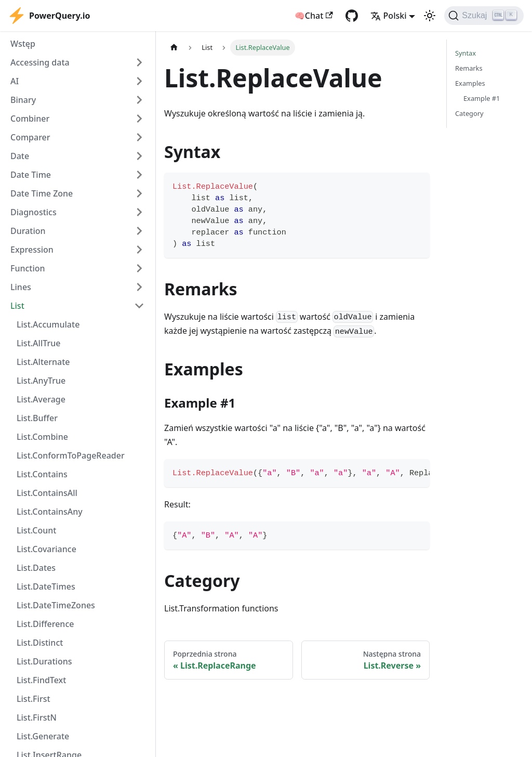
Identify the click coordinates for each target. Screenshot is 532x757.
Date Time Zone (42, 193)
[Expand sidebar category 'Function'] (139, 268)
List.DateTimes (46, 586)
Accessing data (40, 62)
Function (28, 268)
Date (20, 156)
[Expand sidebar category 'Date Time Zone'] (139, 193)
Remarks (469, 68)
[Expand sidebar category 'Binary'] (139, 100)
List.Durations (44, 661)
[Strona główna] (174, 48)
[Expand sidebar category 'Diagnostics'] (139, 212)
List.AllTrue (38, 343)
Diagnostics (34, 212)
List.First (34, 699)
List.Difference (45, 624)
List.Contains (42, 474)
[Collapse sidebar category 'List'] (139, 306)
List (17, 306)
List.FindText (41, 680)
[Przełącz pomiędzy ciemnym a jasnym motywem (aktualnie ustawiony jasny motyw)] (430, 16)
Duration (28, 231)
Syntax (465, 53)
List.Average (41, 399)
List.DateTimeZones (56, 605)
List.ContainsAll (47, 493)
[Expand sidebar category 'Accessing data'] (139, 62)
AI (15, 81)
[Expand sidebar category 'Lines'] (139, 287)
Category (469, 113)
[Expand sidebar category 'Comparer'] (139, 137)
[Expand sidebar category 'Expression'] (139, 250)
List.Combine (42, 437)
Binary (23, 100)
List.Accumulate (48, 324)
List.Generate (43, 736)
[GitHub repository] (352, 16)
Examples (470, 83)
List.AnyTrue (41, 381)
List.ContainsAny (50, 512)
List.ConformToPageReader (71, 455)
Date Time (31, 175)
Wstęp (23, 44)
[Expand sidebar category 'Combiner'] (139, 119)
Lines (21, 287)
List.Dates (36, 568)
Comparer (30, 137)
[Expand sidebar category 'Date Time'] (139, 175)
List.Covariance (46, 549)
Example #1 (482, 98)
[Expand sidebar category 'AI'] (139, 81)
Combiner (30, 119)
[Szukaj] (484, 16)
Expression (32, 250)
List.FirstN (37, 717)
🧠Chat (314, 16)
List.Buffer (37, 418)
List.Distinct (40, 643)
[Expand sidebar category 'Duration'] (139, 231)
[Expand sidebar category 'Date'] (139, 156)
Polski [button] (389, 16)
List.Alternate (43, 362)
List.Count (36, 530)
